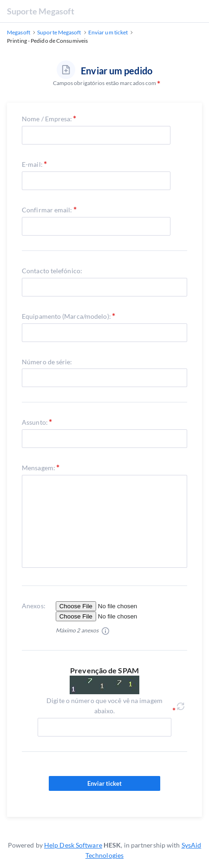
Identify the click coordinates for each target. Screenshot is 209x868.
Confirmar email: (47, 210)
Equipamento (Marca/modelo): (66, 316)
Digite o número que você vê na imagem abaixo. (104, 706)
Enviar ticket (104, 783)
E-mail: (32, 164)
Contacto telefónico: (52, 271)
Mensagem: (39, 468)
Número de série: (47, 362)
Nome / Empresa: (47, 119)
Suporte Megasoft (41, 11)
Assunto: (35, 422)
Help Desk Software (73, 845)
